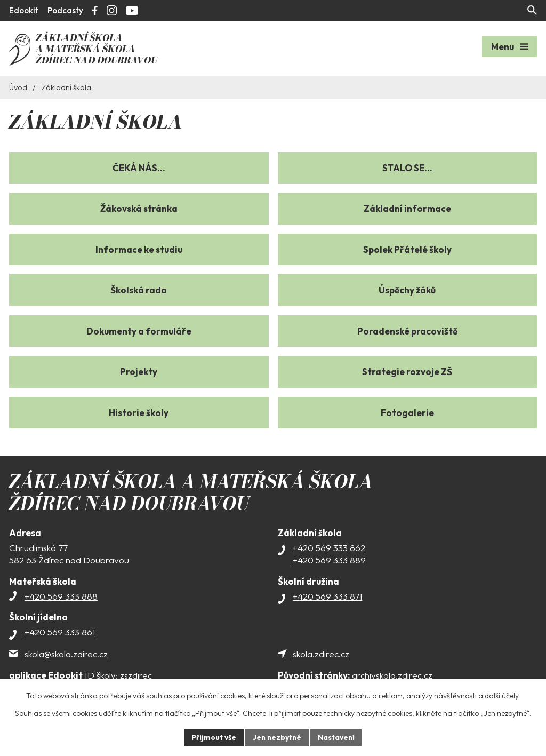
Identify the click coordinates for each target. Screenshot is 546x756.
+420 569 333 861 (60, 630)
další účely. (502, 696)
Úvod (18, 86)
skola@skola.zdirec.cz (66, 652)
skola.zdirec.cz (321, 652)
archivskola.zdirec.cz (355, 674)
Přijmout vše (212, 737)
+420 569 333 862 (329, 546)
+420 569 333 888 (61, 595)
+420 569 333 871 (327, 595)
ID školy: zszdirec (81, 674)
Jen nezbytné (277, 737)
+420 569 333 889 (329, 559)
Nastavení (337, 737)
